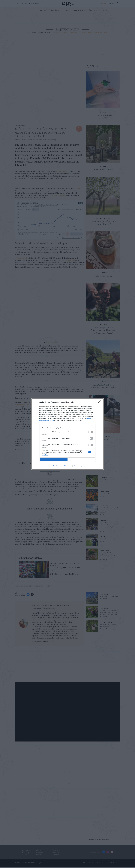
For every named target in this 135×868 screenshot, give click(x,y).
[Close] (100, 402)
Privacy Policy (78, 466)
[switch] (91, 432)
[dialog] (67, 434)
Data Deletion (57, 466)
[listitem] (67, 428)
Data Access (67, 466)
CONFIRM (54, 459)
